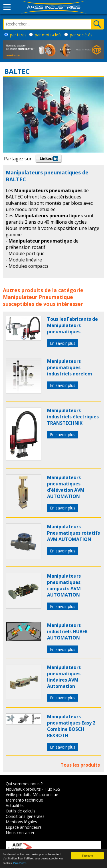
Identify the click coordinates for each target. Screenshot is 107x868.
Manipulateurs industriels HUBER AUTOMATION (67, 631)
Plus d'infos (20, 863)
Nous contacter (20, 833)
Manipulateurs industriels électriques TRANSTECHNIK (73, 417)
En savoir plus (63, 343)
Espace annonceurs (24, 827)
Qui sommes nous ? (24, 784)
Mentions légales (21, 822)
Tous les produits (80, 765)
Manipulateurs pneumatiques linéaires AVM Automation (64, 677)
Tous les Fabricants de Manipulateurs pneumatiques (72, 325)
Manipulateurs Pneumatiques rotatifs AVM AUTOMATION (73, 533)
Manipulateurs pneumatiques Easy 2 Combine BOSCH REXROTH (71, 726)
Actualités (15, 805)
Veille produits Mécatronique (32, 795)
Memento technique (24, 800)
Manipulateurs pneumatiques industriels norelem (70, 367)
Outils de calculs (21, 811)
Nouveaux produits (23, 789)
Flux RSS (52, 789)
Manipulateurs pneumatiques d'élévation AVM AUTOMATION (66, 487)
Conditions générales (25, 816)
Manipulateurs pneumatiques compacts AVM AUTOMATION (64, 585)
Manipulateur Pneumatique (38, 297)
